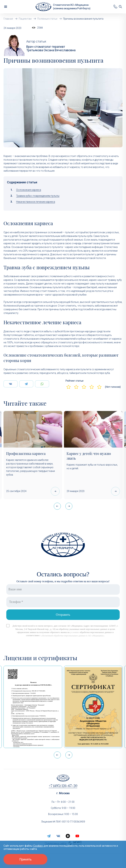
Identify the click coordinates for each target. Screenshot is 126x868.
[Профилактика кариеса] (33, 429)
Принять (25, 859)
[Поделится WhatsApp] (42, 384)
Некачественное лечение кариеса (36, 202)
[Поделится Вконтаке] (11, 384)
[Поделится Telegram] (26, 384)
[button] (69, 506)
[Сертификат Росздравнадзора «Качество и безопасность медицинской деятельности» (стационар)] (93, 707)
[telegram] (49, 836)
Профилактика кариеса (26, 453)
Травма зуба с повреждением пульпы (38, 196)
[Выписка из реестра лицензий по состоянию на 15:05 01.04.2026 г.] (33, 707)
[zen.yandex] (68, 836)
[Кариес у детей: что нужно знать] (93, 429)
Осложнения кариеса (29, 190)
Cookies (38, 846)
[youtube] (77, 836)
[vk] (58, 836)
